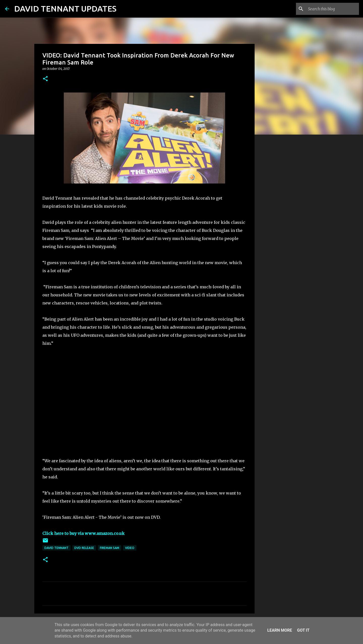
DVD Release (84, 548)
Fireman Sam (110, 548)
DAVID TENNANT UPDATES (65, 9)
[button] (45, 79)
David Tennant (56, 548)
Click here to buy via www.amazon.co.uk (83, 533)
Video (130, 548)
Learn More (280, 630)
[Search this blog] (332, 9)
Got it (303, 630)
